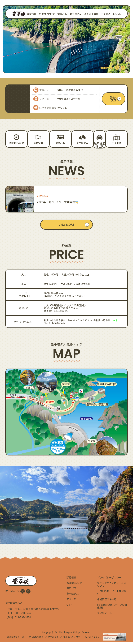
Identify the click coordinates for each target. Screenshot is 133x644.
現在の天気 (114, 99)
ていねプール (104, 615)
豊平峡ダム (76, 14)
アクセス (106, 14)
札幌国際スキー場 (107, 601)
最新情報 (32, 14)
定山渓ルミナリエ (72, 639)
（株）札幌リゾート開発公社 (112, 594)
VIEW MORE (66, 226)
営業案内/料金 (47, 14)
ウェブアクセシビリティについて (112, 586)
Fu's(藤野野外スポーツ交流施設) (112, 608)
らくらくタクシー (93, 639)
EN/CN (117, 14)
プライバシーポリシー (109, 579)
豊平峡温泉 (53, 639)
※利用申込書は (105, 322)
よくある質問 (91, 14)
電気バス (62, 14)
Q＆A (69, 606)
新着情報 (71, 579)
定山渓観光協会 (36, 639)
